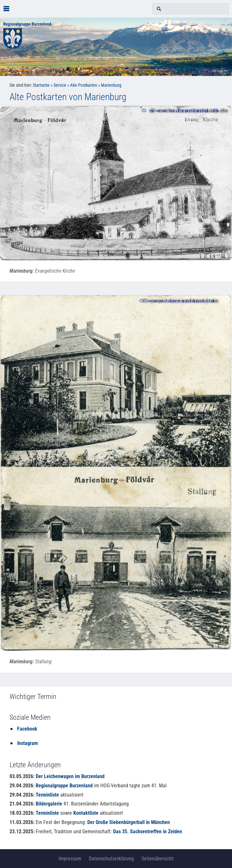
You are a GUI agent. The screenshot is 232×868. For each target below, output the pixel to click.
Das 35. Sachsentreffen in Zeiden (148, 831)
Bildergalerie (49, 804)
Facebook (27, 729)
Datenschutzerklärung (111, 859)
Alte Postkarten (84, 85)
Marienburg (111, 85)
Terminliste (47, 795)
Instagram (28, 743)
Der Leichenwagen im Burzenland (70, 776)
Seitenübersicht (158, 859)
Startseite (41, 85)
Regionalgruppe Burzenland (64, 786)
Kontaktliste (86, 813)
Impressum (70, 859)
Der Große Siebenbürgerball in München (129, 822)
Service (60, 85)
